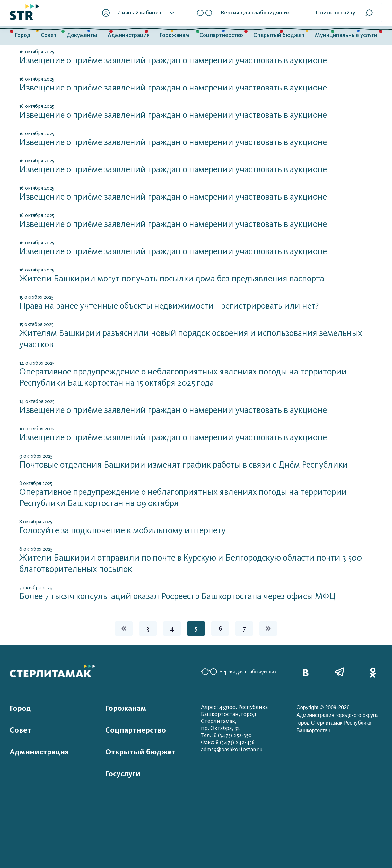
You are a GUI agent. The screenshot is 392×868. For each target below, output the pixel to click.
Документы (82, 35)
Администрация (129, 35)
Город (23, 35)
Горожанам (174, 35)
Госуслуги (123, 774)
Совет (49, 35)
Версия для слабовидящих (239, 672)
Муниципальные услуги (346, 35)
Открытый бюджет (279, 35)
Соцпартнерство (221, 35)
